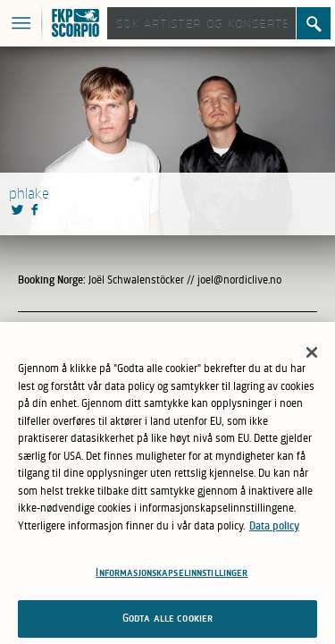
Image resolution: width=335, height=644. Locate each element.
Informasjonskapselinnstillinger (172, 577)
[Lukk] (312, 357)
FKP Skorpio (78, 25)
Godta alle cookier (167, 623)
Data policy (274, 530)
